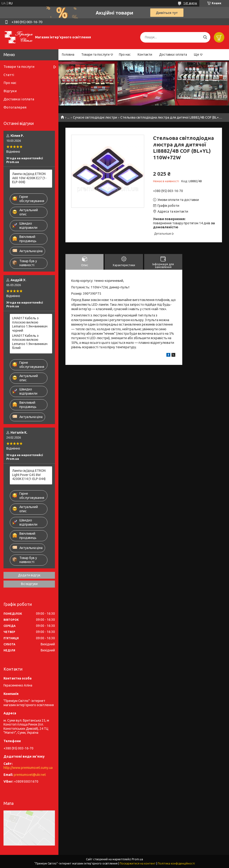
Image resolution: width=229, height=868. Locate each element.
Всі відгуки (29, 584)
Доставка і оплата (173, 54)
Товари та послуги (95, 54)
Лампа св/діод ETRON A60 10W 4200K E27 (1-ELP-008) (29, 178)
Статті (9, 75)
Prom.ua (137, 859)
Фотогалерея (15, 107)
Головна (68, 54)
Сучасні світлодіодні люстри (95, 117)
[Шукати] (205, 37)
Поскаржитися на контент (138, 863)
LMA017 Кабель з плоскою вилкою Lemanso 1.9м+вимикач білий (30, 342)
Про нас (125, 54)
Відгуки (10, 91)
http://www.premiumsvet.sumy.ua (28, 768)
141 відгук (190, 3)
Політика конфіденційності (176, 863)
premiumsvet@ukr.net (30, 775)
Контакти (145, 54)
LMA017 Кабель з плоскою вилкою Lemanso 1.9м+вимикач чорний (30, 324)
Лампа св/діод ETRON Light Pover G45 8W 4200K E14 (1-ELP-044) (29, 475)
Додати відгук (29, 575)
